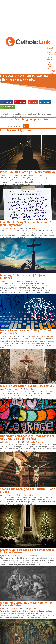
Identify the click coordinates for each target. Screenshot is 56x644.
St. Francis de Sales (10, 609)
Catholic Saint (8, 175)
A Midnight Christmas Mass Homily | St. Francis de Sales (27, 604)
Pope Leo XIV (7, 336)
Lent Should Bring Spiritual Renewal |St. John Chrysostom (27, 224)
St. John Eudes (8, 442)
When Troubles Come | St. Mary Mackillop (28, 172)
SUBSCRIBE (52, 69)
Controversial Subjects (34, 336)
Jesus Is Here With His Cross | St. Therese (27, 386)
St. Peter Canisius (9, 556)
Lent (33, 228)
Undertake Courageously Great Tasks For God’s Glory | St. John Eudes (27, 437)
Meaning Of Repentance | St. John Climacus (23, 277)
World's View (49, 336)
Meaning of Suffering (35, 175)
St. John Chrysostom (10, 228)
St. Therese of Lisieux (11, 389)
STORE (50, 50)
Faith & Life (30, 442)
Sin (37, 281)
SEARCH (51, 48)
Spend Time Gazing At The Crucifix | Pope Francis (28, 490)
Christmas (33, 556)
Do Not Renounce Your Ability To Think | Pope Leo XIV (27, 332)
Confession (31, 281)
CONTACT (52, 55)
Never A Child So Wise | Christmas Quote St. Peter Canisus (27, 551)
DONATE (51, 57)
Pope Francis (7, 495)
